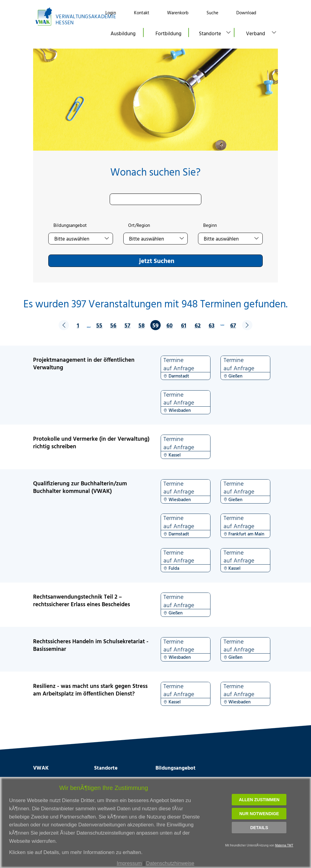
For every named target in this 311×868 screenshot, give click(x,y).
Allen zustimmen (259, 800)
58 (142, 325)
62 (198, 325)
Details (259, 828)
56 (113, 325)
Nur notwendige (259, 814)
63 (212, 325)
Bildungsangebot (70, 225)
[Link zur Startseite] (64, 17)
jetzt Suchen (157, 261)
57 (127, 325)
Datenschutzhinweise (170, 863)
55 (99, 325)
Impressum (129, 863)
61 (184, 325)
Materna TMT (284, 845)
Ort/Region (139, 225)
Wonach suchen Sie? (155, 172)
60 (169, 325)
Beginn (210, 225)
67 (233, 325)
